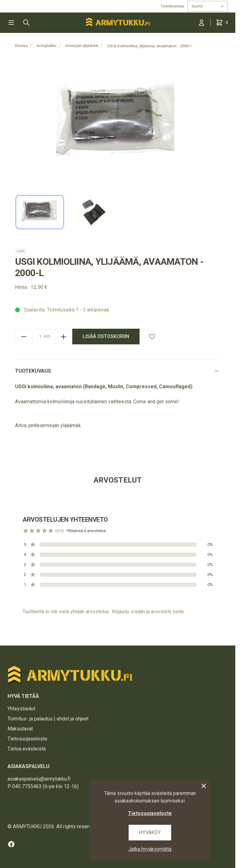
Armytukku (46, 46)
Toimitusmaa (173, 6)
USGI (21, 251)
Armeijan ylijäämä (82, 46)
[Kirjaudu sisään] (202, 23)
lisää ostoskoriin (106, 336)
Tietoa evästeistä (27, 749)
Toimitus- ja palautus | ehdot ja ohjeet (48, 719)
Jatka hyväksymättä (150, 849)
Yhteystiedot (21, 709)
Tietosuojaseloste (27, 739)
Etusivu (21, 46)
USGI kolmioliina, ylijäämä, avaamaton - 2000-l (149, 46)
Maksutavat (20, 729)
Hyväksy (150, 832)
